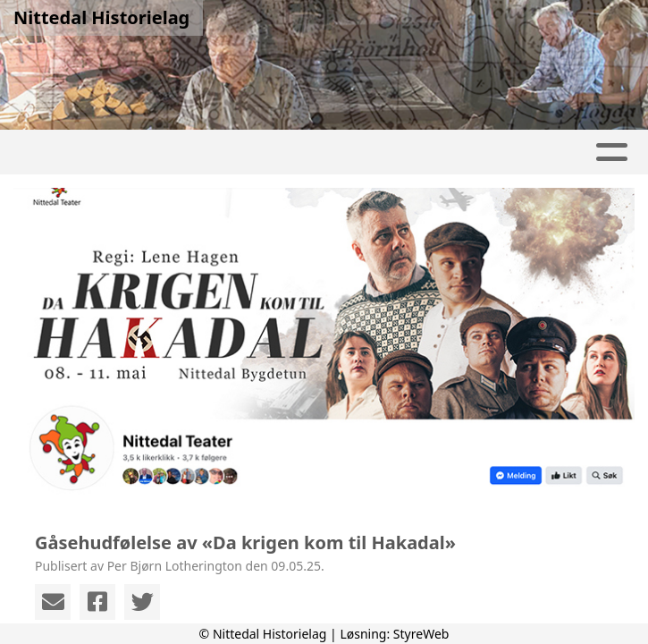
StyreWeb (421, 634)
